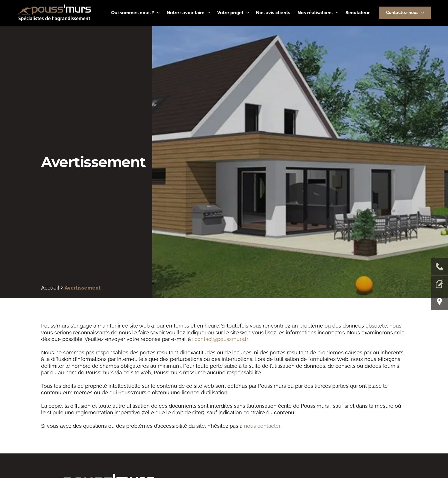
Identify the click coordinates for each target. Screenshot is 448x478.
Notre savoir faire (189, 13)
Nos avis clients (273, 13)
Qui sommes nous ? (136, 13)
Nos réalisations (319, 13)
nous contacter (262, 426)
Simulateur (358, 13)
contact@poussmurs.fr (221, 339)
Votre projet (234, 13)
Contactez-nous (406, 13)
